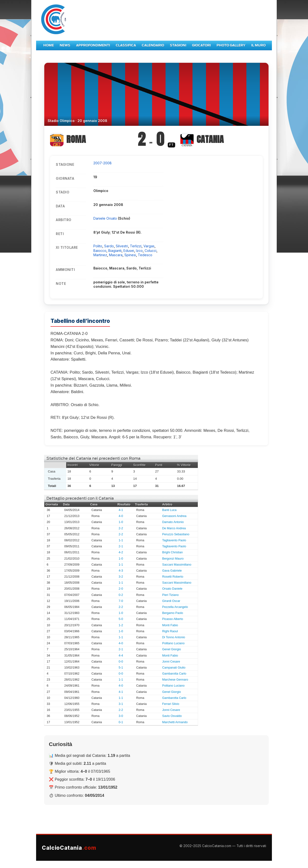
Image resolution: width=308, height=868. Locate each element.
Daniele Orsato (106, 218)
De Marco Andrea (174, 528)
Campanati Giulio (174, 668)
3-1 (121, 704)
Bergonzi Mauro (173, 559)
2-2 (121, 528)
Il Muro (258, 45)
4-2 (121, 552)
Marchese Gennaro (175, 680)
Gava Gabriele (172, 571)
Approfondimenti (93, 45)
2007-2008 (103, 163)
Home (49, 45)
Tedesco (145, 255)
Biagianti (115, 251)
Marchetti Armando (175, 722)
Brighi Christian (172, 552)
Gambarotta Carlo (174, 674)
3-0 (121, 716)
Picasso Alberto (173, 619)
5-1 (121, 668)
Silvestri (122, 246)
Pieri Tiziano (170, 595)
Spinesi (130, 255)
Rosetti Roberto (173, 577)
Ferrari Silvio (171, 704)
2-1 (121, 546)
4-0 (121, 516)
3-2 (121, 577)
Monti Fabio (170, 625)
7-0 (121, 601)
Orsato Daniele (172, 589)
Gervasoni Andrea (174, 516)
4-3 (121, 571)
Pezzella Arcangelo (175, 607)
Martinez (100, 255)
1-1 (121, 540)
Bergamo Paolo (173, 613)
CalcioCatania (69, 848)
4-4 (121, 656)
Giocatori (201, 45)
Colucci (151, 251)
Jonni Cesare (171, 662)
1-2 (121, 625)
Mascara (116, 255)
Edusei (129, 251)
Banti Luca (169, 510)
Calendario (153, 45)
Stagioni (178, 45)
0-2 (121, 595)
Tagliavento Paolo (174, 540)
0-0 (121, 662)
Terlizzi (136, 246)
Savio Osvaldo (172, 716)
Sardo (109, 246)
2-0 (121, 589)
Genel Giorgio (172, 649)
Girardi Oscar (171, 601)
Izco (139, 251)
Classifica (126, 45)
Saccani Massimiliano (177, 565)
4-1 (121, 510)
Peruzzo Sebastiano (176, 534)
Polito (98, 246)
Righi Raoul (170, 631)
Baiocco (100, 251)
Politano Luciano (173, 643)
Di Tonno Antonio (174, 637)
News (65, 45)
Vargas (149, 246)
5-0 (121, 619)
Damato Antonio (173, 522)
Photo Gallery (231, 45)
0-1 (121, 722)
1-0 (121, 522)
